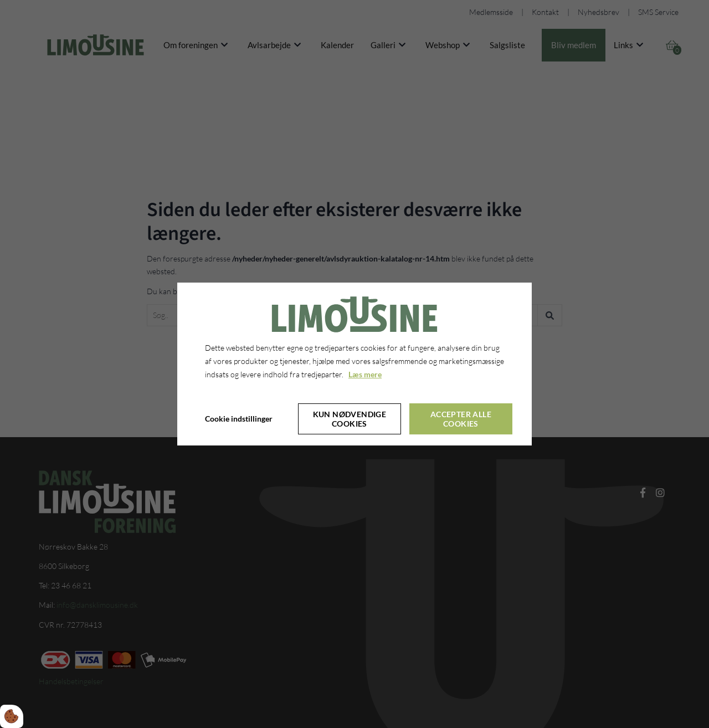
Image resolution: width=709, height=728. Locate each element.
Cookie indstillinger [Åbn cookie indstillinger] (239, 419)
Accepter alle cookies (461, 419)
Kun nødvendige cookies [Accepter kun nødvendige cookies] (350, 419)
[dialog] (354, 364)
